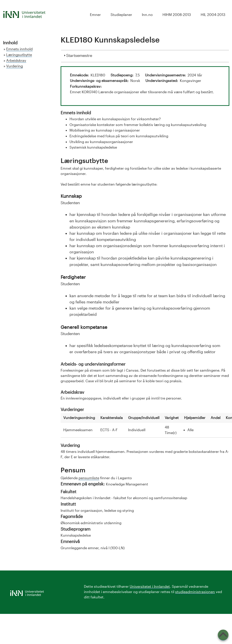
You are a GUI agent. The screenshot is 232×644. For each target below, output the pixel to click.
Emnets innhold (19, 49)
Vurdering (15, 66)
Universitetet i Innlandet (150, 586)
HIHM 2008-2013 (177, 15)
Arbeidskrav (16, 60)
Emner (95, 15)
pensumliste (89, 478)
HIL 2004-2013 (213, 15)
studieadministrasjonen (195, 592)
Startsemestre (79, 55)
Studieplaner (121, 15)
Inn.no (147, 15)
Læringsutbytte (19, 55)
